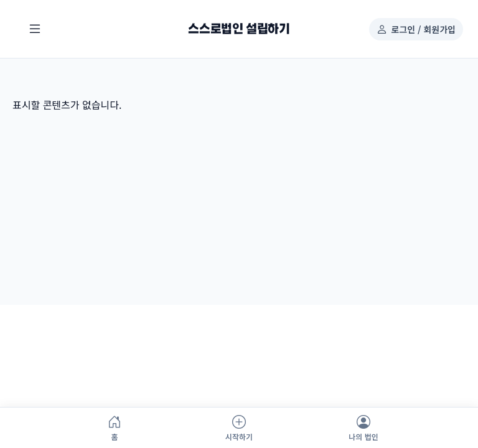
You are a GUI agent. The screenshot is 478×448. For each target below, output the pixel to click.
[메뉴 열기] (35, 29)
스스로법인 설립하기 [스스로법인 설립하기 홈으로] (239, 29)
